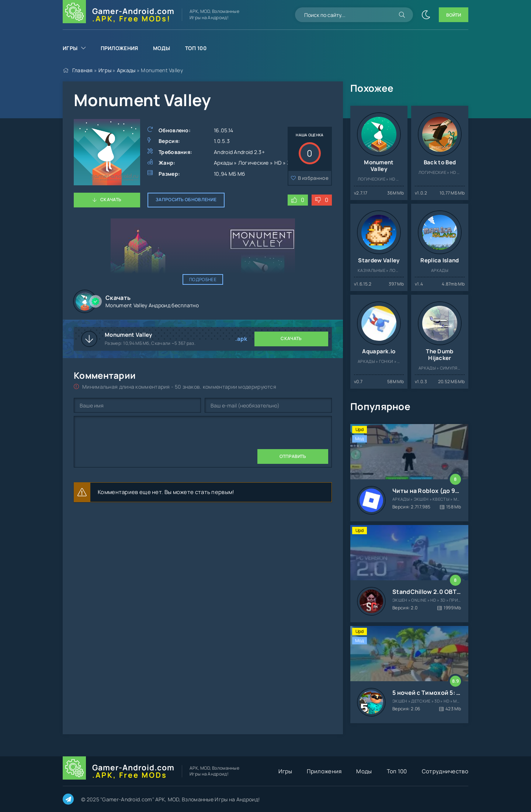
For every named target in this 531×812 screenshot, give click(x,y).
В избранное (313, 178)
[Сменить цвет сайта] (426, 15)
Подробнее (203, 279)
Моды (162, 48)
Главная (83, 70)
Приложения (119, 48)
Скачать (111, 199)
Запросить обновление (186, 199)
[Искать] (402, 15)
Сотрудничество (445, 771)
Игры (70, 48)
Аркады (126, 70)
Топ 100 (196, 48)
